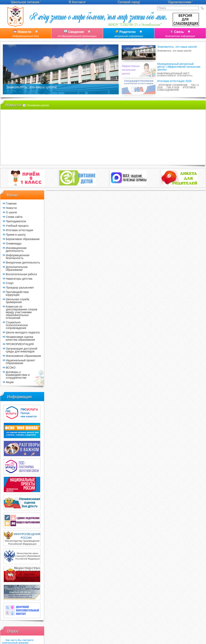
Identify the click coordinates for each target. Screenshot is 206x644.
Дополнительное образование (17, 268)
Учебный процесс (17, 226)
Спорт (10, 283)
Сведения (77, 34)
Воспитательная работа (21, 274)
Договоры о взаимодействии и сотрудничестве (18, 375)
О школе (12, 212)
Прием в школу (16, 235)
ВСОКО (11, 367)
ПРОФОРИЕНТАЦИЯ (20, 344)
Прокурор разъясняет (20, 287)
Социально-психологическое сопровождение (17, 325)
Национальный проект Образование (21, 362)
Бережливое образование (23, 239)
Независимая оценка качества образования (20, 338)
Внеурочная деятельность (23, 262)
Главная (11, 203)
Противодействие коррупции (17, 293)
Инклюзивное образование (24, 356)
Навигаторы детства (19, 279)
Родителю (129, 34)
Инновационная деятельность (16, 249)
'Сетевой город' (129, 2)
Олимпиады (14, 243)
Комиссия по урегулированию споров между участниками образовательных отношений (22, 312)
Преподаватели (16, 221)
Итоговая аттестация (20, 230)
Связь (180, 34)
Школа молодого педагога (23, 332)
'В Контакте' (77, 2)
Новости (26, 34)
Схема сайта (14, 217)
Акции (10, 382)
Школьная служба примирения (18, 301)
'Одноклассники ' (180, 2)
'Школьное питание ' (26, 2)
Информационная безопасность (18, 257)
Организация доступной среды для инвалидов (22, 350)
